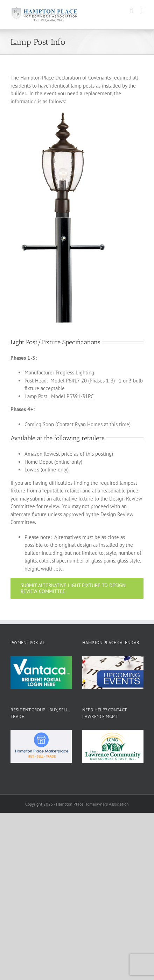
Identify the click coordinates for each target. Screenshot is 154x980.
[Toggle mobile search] (132, 11)
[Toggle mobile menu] (142, 11)
